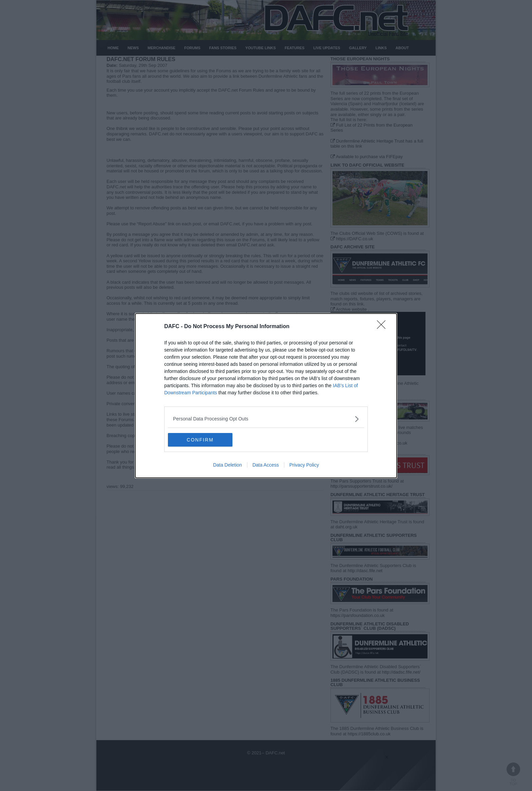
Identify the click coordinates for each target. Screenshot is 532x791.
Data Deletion (227, 465)
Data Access (266, 465)
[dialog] (266, 396)
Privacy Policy (304, 465)
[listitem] (266, 419)
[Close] (383, 327)
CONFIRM (200, 439)
